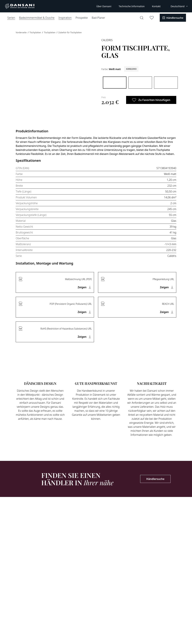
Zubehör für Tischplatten (70, 33)
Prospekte (82, 18)
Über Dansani (104, 6)
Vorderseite (21, 33)
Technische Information (132, 6)
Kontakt (156, 6)
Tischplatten (35, 33)
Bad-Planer (99, 18)
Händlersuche (155, 479)
